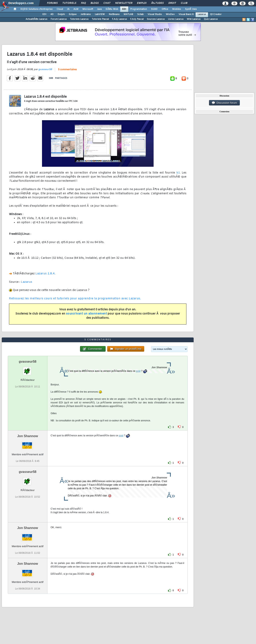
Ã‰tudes (157, 3)
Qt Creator (216, 14)
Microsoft (88, 9)
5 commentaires (67, 70)
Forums (52, 3)
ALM (76, 9)
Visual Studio (155, 14)
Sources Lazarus (156, 19)
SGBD (154, 9)
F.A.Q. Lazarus (119, 19)
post (138, 371)
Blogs (95, 3)
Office (165, 9)
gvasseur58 (45, 69)
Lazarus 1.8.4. (45, 274)
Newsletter (124, 3)
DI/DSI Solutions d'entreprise (36, 9)
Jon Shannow (28, 436)
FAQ (83, 3)
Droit (172, 3)
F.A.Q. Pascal (137, 19)
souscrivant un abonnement (86, 314)
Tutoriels (69, 3)
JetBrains (86, 14)
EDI (124, 9)
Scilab (140, 14)
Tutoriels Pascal (100, 19)
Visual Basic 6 (186, 14)
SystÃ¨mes (191, 9)
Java (99, 9)
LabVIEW (100, 14)
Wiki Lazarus (194, 19)
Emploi (142, 3)
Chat (107, 3)
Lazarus (202, 14)
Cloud (60, 9)
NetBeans (114, 14)
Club (184, 3)
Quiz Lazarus (211, 19)
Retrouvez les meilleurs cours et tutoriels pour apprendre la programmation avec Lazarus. (75, 299)
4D (52, 14)
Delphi (61, 14)
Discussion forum (224, 103)
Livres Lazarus (176, 19)
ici (178, 173)
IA (68, 9)
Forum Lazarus (59, 19)
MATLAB (128, 14)
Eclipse (73, 14)
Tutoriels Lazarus (79, 19)
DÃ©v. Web (112, 9)
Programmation (139, 9)
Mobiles (177, 9)
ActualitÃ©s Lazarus (36, 19)
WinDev (170, 14)
